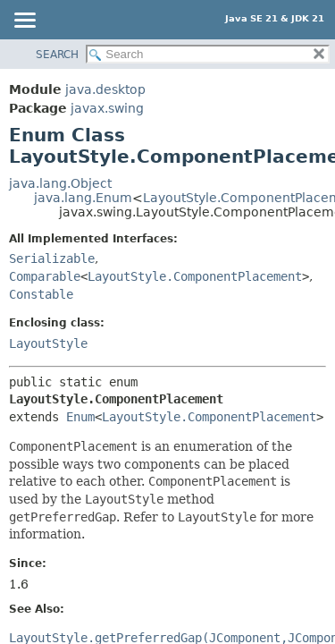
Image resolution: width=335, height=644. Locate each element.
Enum (80, 417)
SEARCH (57, 55)
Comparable (45, 276)
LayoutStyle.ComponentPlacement (195, 276)
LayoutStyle (48, 343)
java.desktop (105, 89)
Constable (41, 294)
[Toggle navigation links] (24, 21)
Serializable (52, 258)
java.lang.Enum (83, 198)
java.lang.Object (60, 183)
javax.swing (107, 108)
